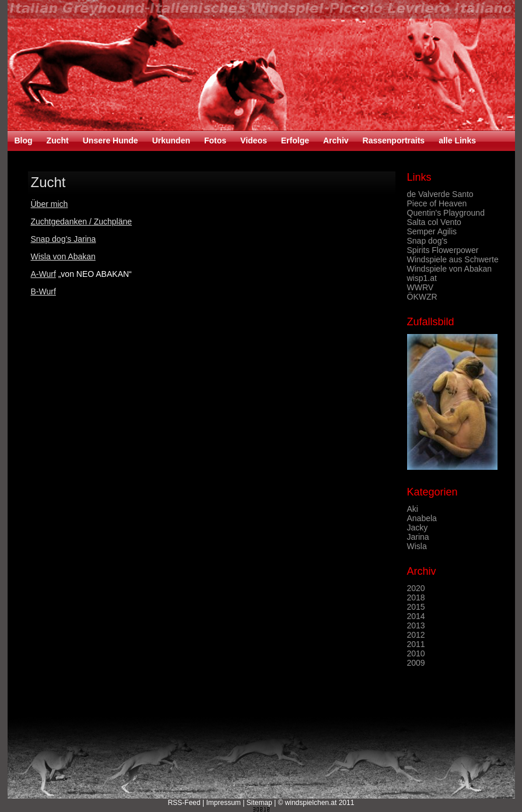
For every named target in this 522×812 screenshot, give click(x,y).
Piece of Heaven (437, 203)
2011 (416, 644)
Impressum (223, 803)
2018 (416, 597)
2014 (416, 616)
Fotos (215, 140)
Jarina (418, 537)
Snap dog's (428, 241)
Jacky (418, 528)
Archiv (336, 140)
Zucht (58, 140)
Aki (413, 509)
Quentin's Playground (446, 213)
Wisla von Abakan (63, 256)
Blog (24, 140)
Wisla (417, 546)
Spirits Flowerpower (443, 250)
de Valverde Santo (440, 194)
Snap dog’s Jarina (64, 239)
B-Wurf (43, 291)
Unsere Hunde (111, 140)
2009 (416, 663)
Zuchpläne (112, 222)
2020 (416, 588)
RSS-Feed (184, 803)
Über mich (50, 204)
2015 (416, 607)
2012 (416, 635)
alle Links (457, 140)
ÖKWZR (422, 297)
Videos (254, 140)
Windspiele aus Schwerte (453, 259)
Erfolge (295, 140)
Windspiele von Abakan (450, 269)
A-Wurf (43, 274)
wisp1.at (422, 278)
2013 (416, 625)
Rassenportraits (394, 140)
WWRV (421, 287)
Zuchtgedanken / (61, 222)
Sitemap (260, 803)
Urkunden (171, 140)
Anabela (422, 518)
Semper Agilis (432, 231)
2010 (416, 653)
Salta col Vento (434, 222)
